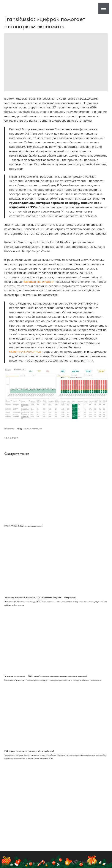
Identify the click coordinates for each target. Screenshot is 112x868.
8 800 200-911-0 (29, 862)
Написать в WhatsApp (78, 862)
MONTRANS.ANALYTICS (25, 352)
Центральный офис (31, 842)
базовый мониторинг (39, 282)
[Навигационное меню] (104, 8)
